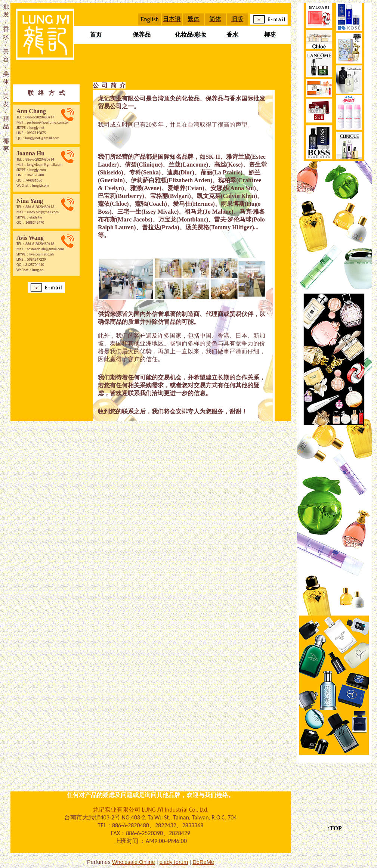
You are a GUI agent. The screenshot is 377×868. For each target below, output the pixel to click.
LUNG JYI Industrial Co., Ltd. (175, 810)
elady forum (174, 862)
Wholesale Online (134, 862)
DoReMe (203, 862)
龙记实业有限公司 (117, 810)
